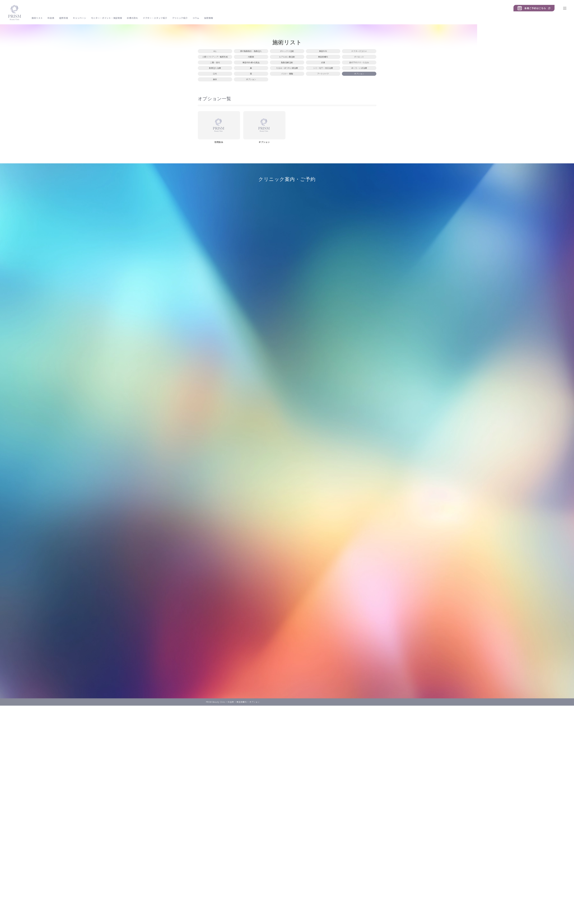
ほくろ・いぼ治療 (359, 83)
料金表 (51, 18)
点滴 (323, 73)
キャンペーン (79, 18)
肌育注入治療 (215, 83)
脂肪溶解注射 (287, 73)
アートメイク (323, 93)
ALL (215, 53)
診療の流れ (133, 18)
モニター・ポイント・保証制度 (107, 18)
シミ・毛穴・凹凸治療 (323, 83)
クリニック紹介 (180, 18)
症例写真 (64, 18)
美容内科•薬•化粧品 (251, 73)
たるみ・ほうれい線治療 (287, 83)
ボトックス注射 (287, 53)
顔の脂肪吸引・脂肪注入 (251, 53)
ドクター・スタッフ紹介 (155, 18)
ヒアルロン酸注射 (287, 63)
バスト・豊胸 (287, 93)
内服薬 (251, 63)
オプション (359, 93)
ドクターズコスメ (359, 53)
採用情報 (209, 18)
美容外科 (323, 53)
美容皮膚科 (323, 63)
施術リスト (37, 18)
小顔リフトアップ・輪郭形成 (215, 63)
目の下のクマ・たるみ (359, 73)
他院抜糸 (219, 167)
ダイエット (359, 63)
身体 (215, 102)
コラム (196, 18)
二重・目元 (215, 73)
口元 (215, 93)
